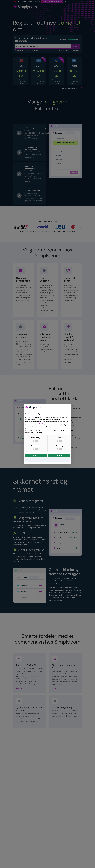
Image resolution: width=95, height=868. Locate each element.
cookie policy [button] (39, 423)
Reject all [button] (36, 456)
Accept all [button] (59, 456)
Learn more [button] (47, 460)
